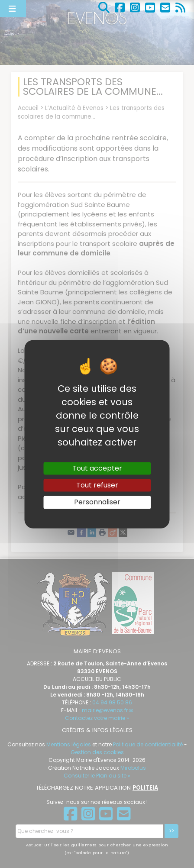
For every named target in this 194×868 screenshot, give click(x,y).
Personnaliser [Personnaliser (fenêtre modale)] (97, 502)
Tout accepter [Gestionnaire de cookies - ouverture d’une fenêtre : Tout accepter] (97, 468)
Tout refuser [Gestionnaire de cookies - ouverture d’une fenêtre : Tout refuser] (97, 486)
